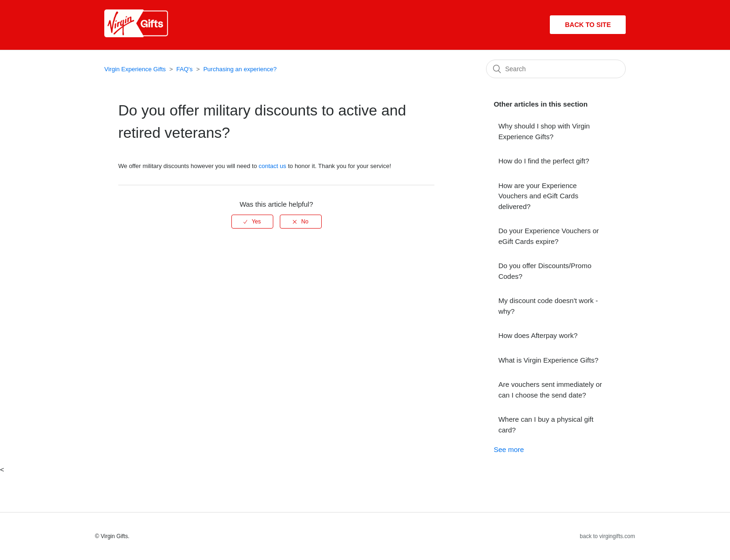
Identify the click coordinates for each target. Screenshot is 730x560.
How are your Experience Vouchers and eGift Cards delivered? (538, 196)
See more (509, 449)
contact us (273, 166)
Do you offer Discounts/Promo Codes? (545, 271)
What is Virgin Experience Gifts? (548, 360)
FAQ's (185, 69)
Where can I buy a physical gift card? (546, 425)
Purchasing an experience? (240, 69)
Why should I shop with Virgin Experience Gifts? (544, 131)
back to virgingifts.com (607, 536)
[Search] (556, 69)
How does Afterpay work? (538, 335)
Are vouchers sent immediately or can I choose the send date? (550, 390)
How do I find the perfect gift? (544, 161)
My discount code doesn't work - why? (548, 306)
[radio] (252, 222)
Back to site (588, 25)
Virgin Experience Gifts (135, 69)
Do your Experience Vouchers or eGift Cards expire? (548, 236)
